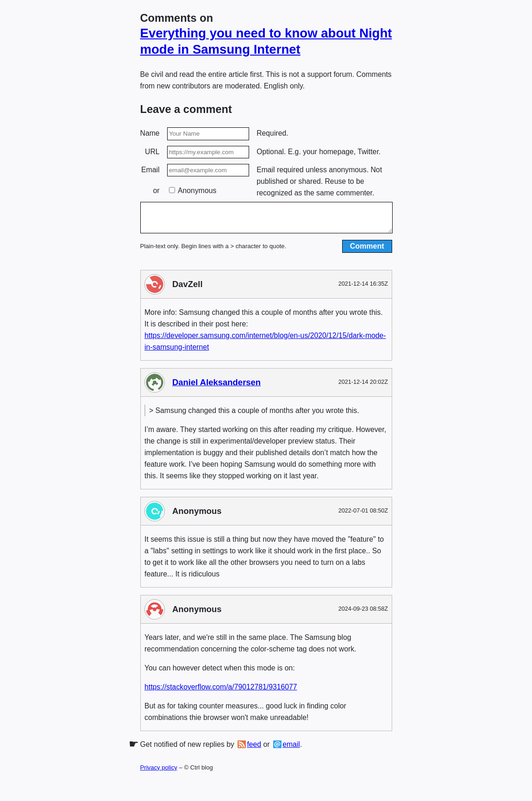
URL (152, 152)
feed (254, 750)
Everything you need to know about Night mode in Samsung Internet (266, 41)
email (291, 750)
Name (150, 133)
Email (150, 170)
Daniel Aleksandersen (216, 388)
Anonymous (193, 191)
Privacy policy (159, 773)
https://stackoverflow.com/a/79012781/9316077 (221, 692)
